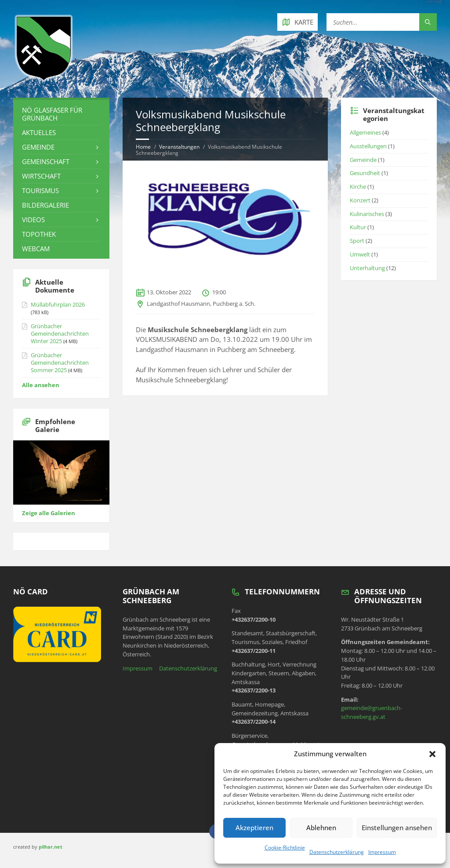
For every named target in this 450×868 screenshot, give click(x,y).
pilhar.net (51, 847)
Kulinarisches (367, 214)
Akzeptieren (254, 828)
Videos (33, 220)
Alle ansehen (41, 385)
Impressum (382, 852)
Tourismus (40, 190)
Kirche (358, 187)
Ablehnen (321, 828)
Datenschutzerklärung (337, 852)
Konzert (360, 200)
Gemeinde (38, 147)
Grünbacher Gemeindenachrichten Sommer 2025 (60, 363)
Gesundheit (365, 173)
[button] (432, 754)
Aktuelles (39, 132)
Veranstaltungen (179, 147)
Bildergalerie (45, 205)
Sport (357, 241)
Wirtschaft (41, 176)
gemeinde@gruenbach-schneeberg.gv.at (372, 712)
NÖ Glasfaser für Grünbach (52, 114)
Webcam (36, 249)
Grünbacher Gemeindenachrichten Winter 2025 (60, 333)
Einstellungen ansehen (397, 828)
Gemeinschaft (46, 161)
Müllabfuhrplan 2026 (58, 304)
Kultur (358, 227)
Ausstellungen (368, 146)
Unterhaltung (367, 268)
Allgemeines (365, 132)
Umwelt (360, 254)
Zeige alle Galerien (49, 513)
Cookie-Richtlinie (285, 848)
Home (143, 147)
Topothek (39, 234)
